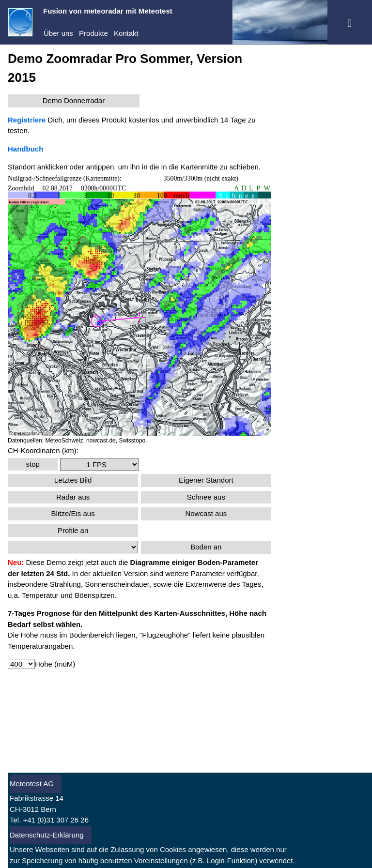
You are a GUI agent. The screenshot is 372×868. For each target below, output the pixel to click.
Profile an (73, 530)
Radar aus (73, 497)
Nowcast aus (206, 513)
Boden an (206, 547)
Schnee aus (206, 497)
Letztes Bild (73, 480)
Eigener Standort (206, 480)
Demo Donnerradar (74, 100)
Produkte (93, 33)
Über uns (58, 33)
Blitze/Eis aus (73, 513)
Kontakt (126, 33)
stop (32, 464)
